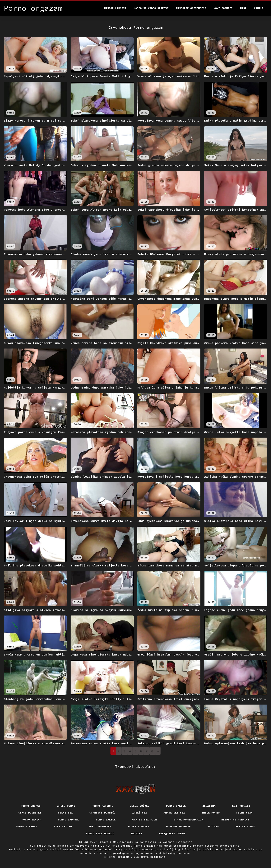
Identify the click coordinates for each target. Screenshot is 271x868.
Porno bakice (176, 806)
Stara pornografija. (189, 820)
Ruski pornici (139, 826)
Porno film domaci (100, 833)
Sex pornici (241, 806)
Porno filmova (27, 826)
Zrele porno (66, 806)
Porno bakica (32, 820)
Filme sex (65, 813)
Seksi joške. (140, 806)
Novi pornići (223, 8)
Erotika (136, 833)
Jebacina (209, 806)
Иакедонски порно (172, 833)
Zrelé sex (140, 813)
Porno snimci (31, 806)
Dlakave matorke (178, 826)
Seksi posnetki (30, 813)
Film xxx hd (63, 826)
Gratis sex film (145, 820)
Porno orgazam (119, 857)
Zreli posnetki (100, 826)
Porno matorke (103, 806)
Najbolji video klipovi (151, 8)
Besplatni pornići (235, 820)
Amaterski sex (174, 813)
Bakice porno (245, 826)
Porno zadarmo (69, 820)
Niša (243, 8)
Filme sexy (244, 813)
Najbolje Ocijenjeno (191, 8)
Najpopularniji (115, 8)
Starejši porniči (103, 813)
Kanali (259, 8)
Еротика (213, 826)
